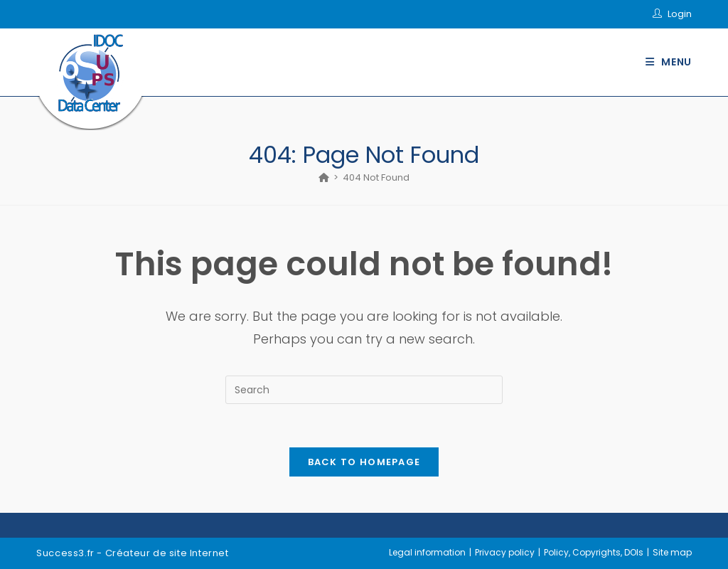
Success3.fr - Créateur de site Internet (132, 553)
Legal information (427, 552)
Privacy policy (505, 552)
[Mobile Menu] (669, 62)
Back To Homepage (364, 462)
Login (680, 14)
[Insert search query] (364, 390)
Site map (672, 552)
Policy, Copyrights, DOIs (594, 552)
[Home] (324, 177)
